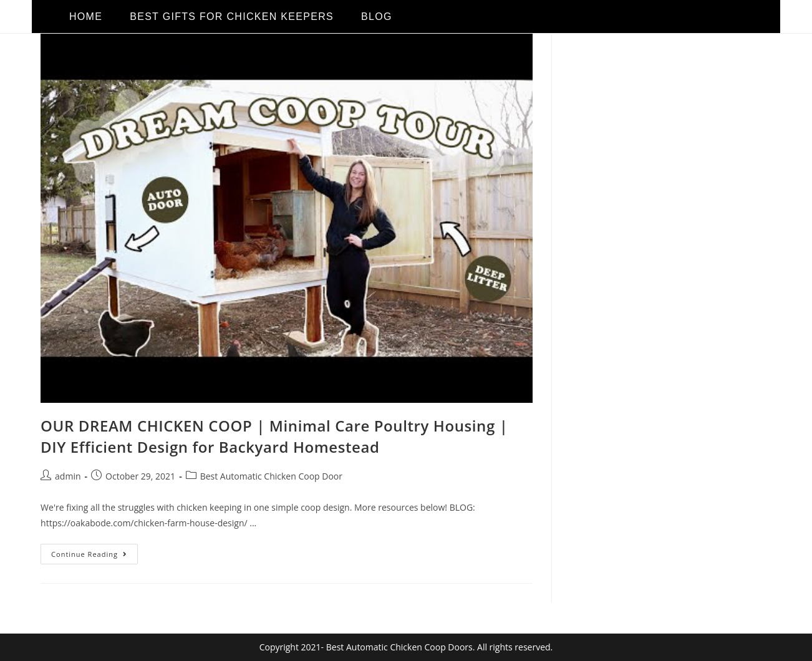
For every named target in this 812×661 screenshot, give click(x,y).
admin (68, 476)
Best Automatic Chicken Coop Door (271, 476)
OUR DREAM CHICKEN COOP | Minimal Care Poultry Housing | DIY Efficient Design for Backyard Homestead (274, 436)
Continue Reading (94, 551)
